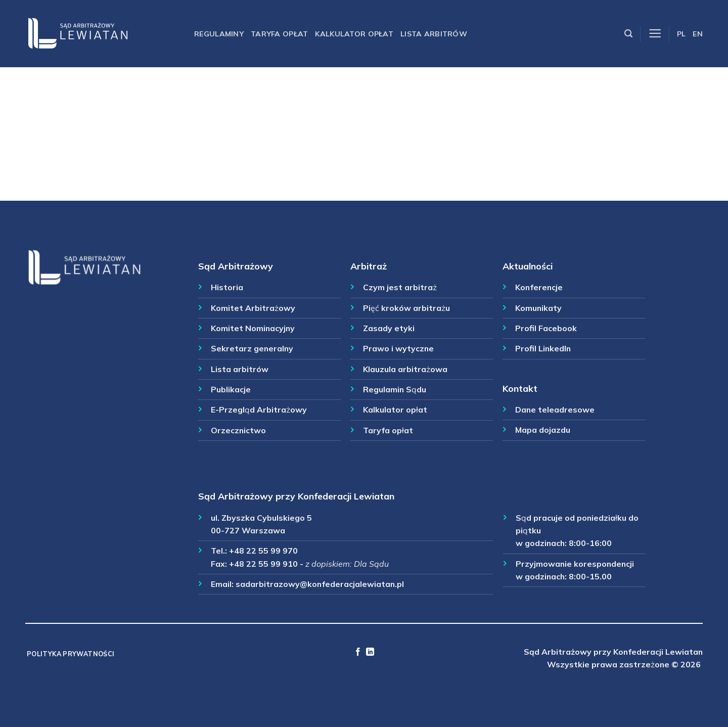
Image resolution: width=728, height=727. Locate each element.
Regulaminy (219, 34)
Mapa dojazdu (543, 430)
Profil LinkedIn (543, 348)
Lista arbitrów (434, 34)
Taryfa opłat (279, 34)
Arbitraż (369, 266)
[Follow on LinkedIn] (370, 652)
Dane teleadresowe (555, 410)
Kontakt (520, 388)
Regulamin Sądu (395, 389)
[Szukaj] (628, 34)
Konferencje (539, 287)
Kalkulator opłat (354, 34)
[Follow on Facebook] (358, 652)
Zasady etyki (389, 328)
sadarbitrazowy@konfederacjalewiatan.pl (320, 584)
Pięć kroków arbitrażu (406, 308)
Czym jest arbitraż (400, 287)
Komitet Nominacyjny (253, 328)
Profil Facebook (546, 328)
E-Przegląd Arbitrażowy (259, 410)
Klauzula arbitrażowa (405, 369)
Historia (227, 287)
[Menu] (655, 34)
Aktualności (528, 266)
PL (681, 34)
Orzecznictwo (238, 430)
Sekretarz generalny (252, 348)
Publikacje (231, 389)
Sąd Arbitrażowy (236, 266)
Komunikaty (538, 308)
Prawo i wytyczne (398, 348)
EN (698, 34)
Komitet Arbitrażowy (253, 308)
